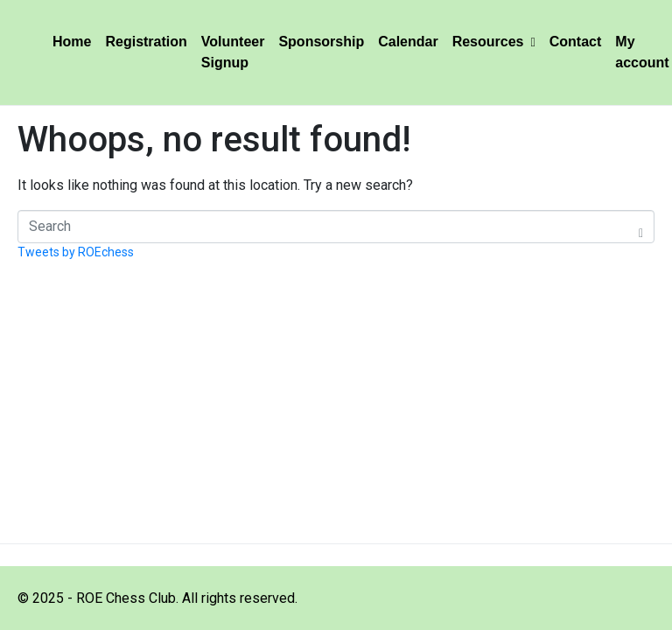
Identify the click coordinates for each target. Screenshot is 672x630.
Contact (576, 42)
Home (72, 42)
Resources (494, 42)
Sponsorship (321, 42)
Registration (146, 42)
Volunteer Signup (233, 52)
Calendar (408, 42)
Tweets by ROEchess (76, 252)
